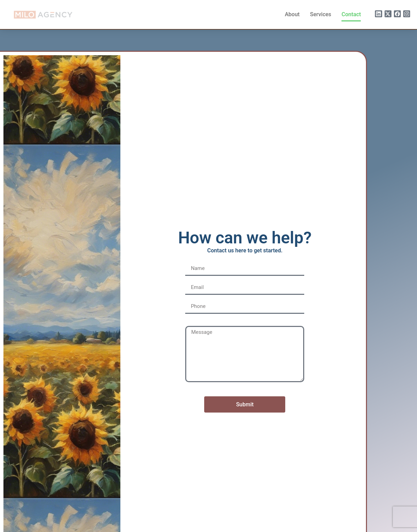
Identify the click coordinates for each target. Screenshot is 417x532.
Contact (351, 14)
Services (321, 14)
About (292, 14)
